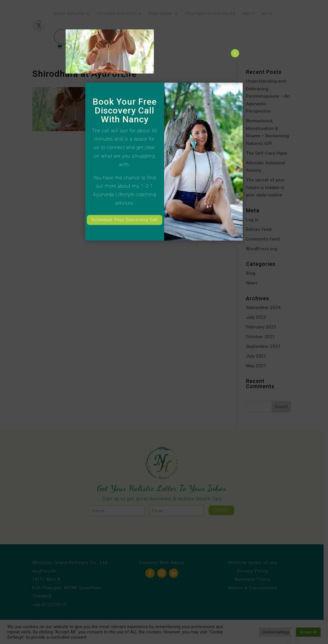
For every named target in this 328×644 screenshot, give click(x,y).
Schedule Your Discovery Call (125, 220)
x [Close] (235, 53)
